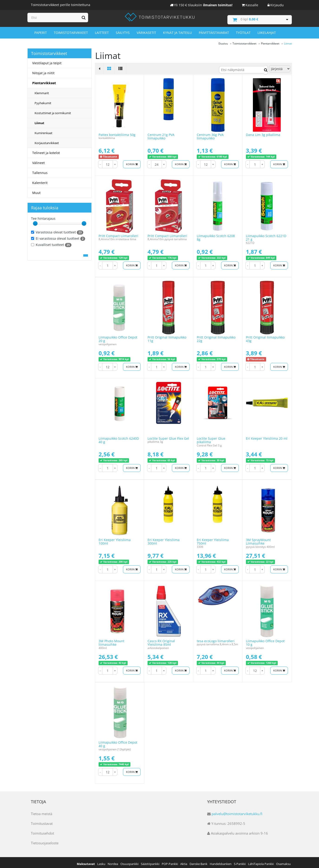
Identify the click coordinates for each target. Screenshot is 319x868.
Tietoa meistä (42, 811)
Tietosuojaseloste (45, 840)
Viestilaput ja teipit (47, 61)
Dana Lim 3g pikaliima (263, 132)
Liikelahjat (267, 31)
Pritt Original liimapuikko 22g (216, 336)
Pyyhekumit (43, 101)
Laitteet (102, 31)
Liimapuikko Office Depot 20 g (118, 336)
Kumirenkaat (43, 131)
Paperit (41, 31)
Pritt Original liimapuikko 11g (167, 336)
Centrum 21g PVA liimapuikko (161, 134)
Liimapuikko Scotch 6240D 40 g (119, 438)
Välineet (39, 160)
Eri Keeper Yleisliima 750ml (213, 539)
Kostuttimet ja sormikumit (53, 111)
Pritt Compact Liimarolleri (118, 233)
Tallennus (40, 170)
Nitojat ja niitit (43, 71)
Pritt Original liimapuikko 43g (265, 336)
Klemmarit (42, 91)
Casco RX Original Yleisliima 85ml (161, 640)
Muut (36, 190)
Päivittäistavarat (214, 31)
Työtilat (243, 31)
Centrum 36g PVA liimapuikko (210, 134)
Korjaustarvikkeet (47, 141)
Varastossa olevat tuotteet (57, 230)
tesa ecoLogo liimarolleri (216, 638)
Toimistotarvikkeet (71, 31)
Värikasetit (146, 31)
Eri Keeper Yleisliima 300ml (164, 539)
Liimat (39, 121)
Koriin (131, 162)
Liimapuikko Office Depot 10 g (265, 640)
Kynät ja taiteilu (177, 31)
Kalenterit (40, 180)
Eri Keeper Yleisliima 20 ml (267, 436)
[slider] (35, 221)
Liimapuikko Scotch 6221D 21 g (266, 235)
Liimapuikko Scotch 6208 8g (216, 235)
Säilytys (123, 31)
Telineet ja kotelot (46, 150)
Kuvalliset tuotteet (51, 242)
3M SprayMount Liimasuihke (258, 539)
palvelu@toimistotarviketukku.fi (237, 811)
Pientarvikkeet (44, 81)
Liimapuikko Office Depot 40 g (118, 742)
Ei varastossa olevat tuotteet (58, 236)
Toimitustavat (42, 821)
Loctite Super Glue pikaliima (211, 438)
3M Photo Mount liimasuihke (111, 640)
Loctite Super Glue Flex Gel (168, 436)
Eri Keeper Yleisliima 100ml (115, 539)
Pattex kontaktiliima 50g (117, 132)
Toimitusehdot (42, 831)
